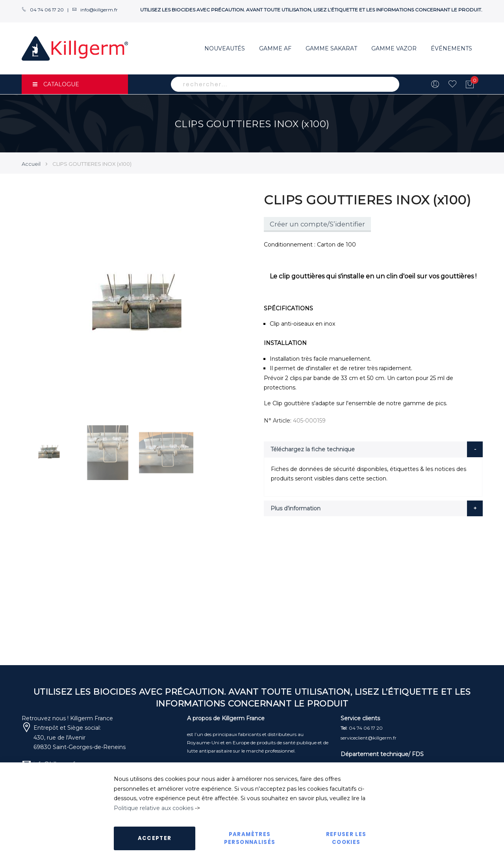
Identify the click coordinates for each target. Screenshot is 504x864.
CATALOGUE (56, 84)
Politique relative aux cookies (154, 808)
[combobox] (285, 84)
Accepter (155, 838)
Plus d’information (296, 508)
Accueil (31, 164)
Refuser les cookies (346, 838)
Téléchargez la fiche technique (313, 449)
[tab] (373, 449)
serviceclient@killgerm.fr (369, 738)
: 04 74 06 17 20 (362, 728)
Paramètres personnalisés (250, 838)
